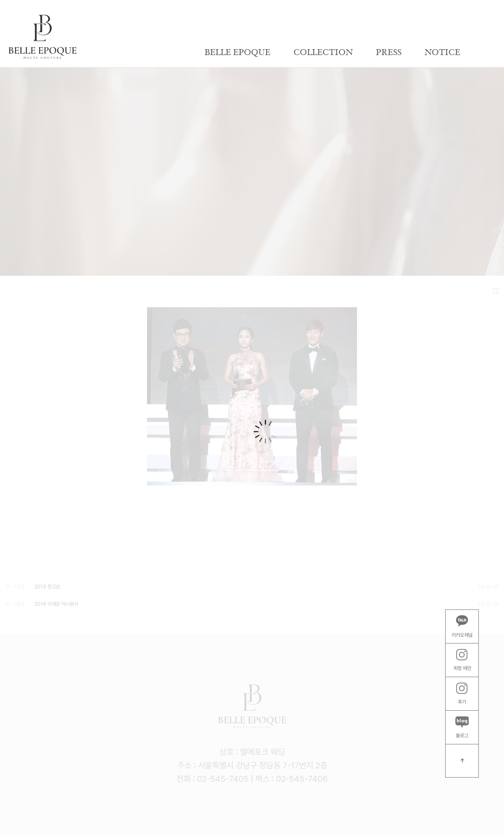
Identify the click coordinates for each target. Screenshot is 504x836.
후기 (462, 694)
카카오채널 (462, 626)
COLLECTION (323, 53)
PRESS (389, 53)
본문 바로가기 (0, 0)
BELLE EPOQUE (238, 53)
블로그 (462, 728)
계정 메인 (462, 660)
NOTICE (442, 53)
